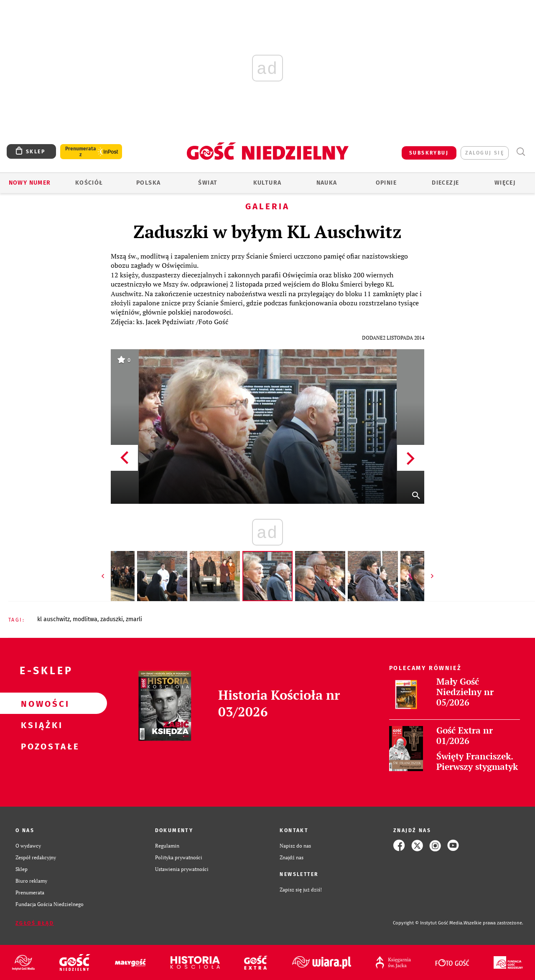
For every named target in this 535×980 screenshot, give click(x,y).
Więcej (505, 183)
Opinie (386, 183)
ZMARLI (134, 619)
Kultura (267, 183)
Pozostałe (40, 746)
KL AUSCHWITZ (53, 619)
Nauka (327, 183)
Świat (208, 183)
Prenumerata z (81, 152)
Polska (148, 183)
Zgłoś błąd (35, 923)
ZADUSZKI (112, 619)
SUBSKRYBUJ (429, 153)
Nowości (40, 703)
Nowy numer (30, 183)
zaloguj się (485, 153)
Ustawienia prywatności (182, 869)
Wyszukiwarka (521, 152)
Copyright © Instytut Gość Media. (428, 923)
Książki (40, 725)
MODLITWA (85, 619)
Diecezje (445, 183)
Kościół (89, 183)
